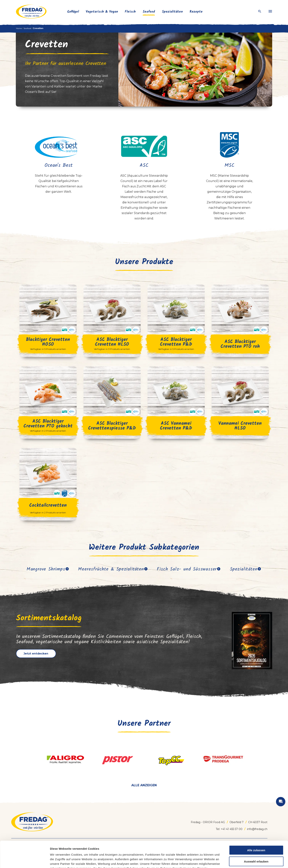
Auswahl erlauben (256, 837)
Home (19, 28)
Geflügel (73, 12)
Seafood (149, 12)
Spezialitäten (172, 12)
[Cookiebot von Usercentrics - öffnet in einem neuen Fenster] (25, 861)
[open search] (260, 12)
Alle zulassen (256, 825)
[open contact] (281, 802)
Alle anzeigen (144, 785)
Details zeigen (201, 860)
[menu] (270, 11)
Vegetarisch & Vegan (102, 12)
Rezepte (196, 12)
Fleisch (130, 12)
